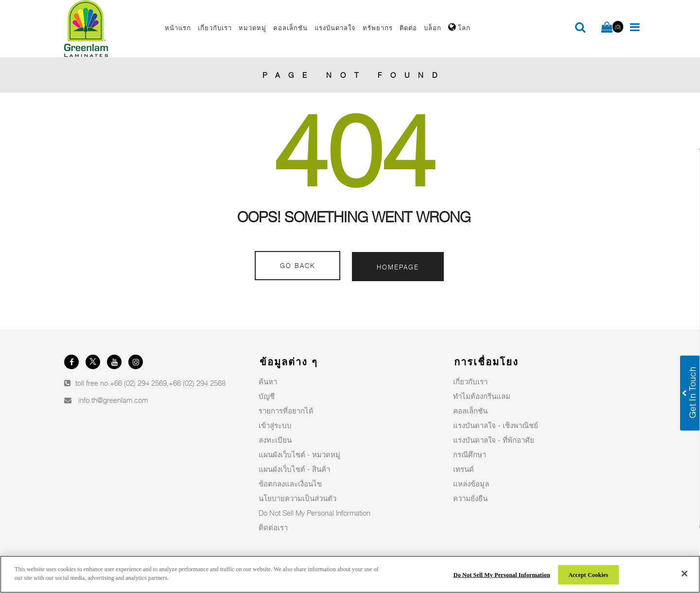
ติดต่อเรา (273, 527)
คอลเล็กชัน (470, 411)
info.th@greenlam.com (113, 400)
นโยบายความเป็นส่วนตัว (297, 498)
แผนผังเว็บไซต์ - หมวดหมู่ (299, 454)
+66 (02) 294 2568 (197, 383)
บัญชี (267, 396)
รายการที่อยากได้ (286, 411)
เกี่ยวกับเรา (470, 381)
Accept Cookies (588, 575)
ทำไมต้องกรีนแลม (482, 396)
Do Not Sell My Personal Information (315, 513)
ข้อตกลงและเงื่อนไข (290, 484)
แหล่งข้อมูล (471, 484)
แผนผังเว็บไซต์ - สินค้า (294, 469)
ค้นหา (268, 381)
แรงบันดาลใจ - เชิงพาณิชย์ (496, 425)
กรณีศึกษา (470, 454)
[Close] (684, 574)
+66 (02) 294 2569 (138, 383)
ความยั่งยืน (470, 498)
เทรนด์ (464, 469)
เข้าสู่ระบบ (275, 425)
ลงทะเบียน (275, 440)
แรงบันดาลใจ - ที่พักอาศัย (494, 440)
